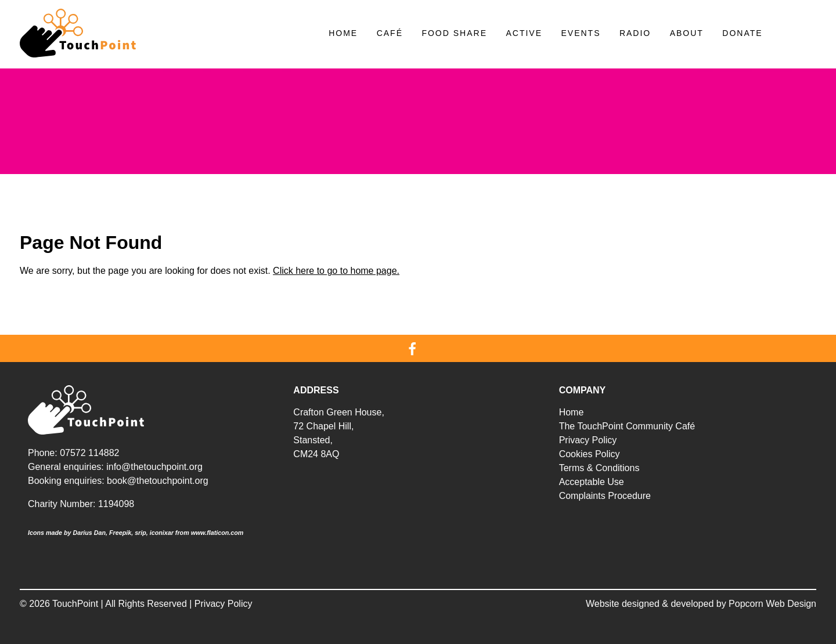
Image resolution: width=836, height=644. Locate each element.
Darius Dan (89, 533)
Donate (742, 33)
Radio (635, 33)
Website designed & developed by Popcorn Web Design (701, 604)
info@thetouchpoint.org (154, 467)
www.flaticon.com (217, 533)
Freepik (120, 533)
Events (581, 33)
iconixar (162, 533)
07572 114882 (89, 453)
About (687, 33)
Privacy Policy (588, 440)
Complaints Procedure (605, 496)
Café (390, 33)
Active (524, 33)
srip (140, 533)
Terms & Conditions (599, 468)
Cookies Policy (590, 454)
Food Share (454, 33)
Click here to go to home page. (336, 271)
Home (343, 33)
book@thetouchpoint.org (158, 481)
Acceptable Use (592, 482)
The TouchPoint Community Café (627, 426)
